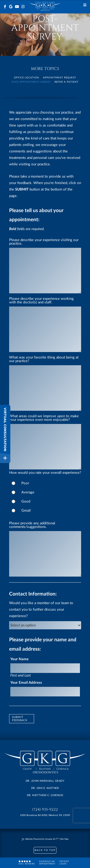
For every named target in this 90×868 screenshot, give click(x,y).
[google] (11, 7)
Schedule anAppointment (47, 863)
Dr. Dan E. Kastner (45, 788)
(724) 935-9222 (45, 810)
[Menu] (85, 5)
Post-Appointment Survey (31, 82)
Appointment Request (60, 78)
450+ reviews (27, 863)
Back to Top (45, 850)
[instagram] (23, 7)
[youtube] (17, 7)
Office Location (27, 78)
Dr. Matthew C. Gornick (45, 795)
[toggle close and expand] (5, 458)
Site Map (64, 839)
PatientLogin (64, 863)
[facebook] (5, 7)
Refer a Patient (66, 82)
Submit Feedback (20, 719)
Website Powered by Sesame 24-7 (40, 839)
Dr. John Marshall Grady (45, 781)
